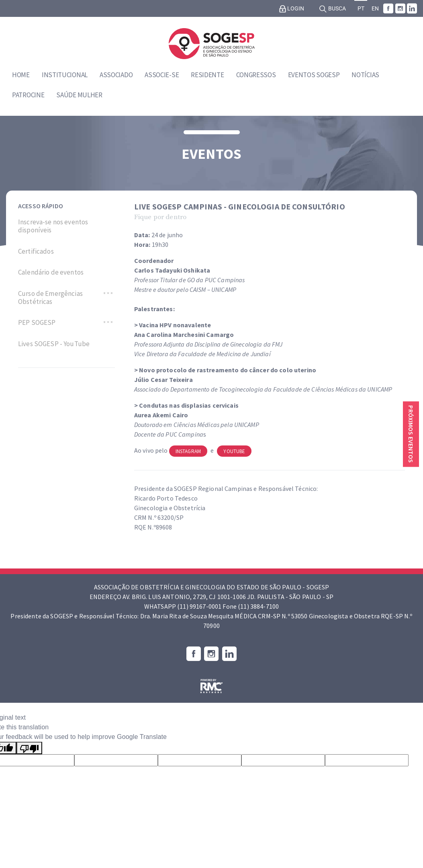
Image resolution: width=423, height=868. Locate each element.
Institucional (65, 75)
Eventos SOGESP (314, 75)
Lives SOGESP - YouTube (54, 344)
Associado (116, 75)
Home (21, 75)
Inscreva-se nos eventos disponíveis (53, 226)
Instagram (188, 451)
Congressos (256, 75)
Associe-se (162, 75)
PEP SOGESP (37, 322)
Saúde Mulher (79, 95)
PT (361, 9)
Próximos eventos (411, 434)
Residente (207, 75)
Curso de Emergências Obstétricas (50, 298)
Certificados (36, 251)
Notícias (365, 75)
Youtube (234, 451)
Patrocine (28, 95)
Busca (332, 9)
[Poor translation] (29, 748)
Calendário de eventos (51, 272)
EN (375, 9)
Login (292, 9)
